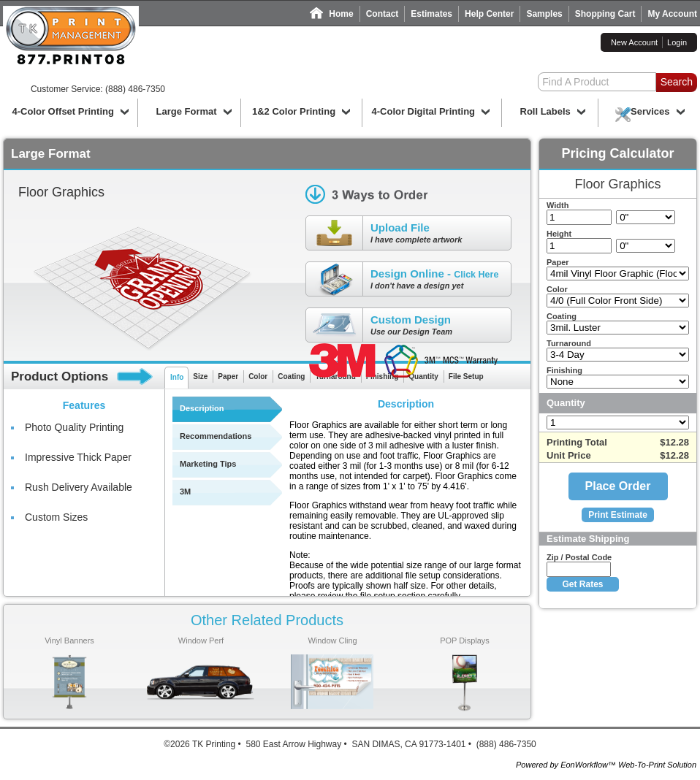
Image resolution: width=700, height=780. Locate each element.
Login (677, 42)
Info (177, 377)
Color (258, 376)
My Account (672, 14)
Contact (383, 14)
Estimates (431, 14)
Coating (291, 376)
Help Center (489, 14)
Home (341, 14)
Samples (544, 14)
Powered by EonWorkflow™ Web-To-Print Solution (606, 765)
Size (200, 376)
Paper (228, 376)
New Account (634, 42)
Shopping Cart (605, 14)
